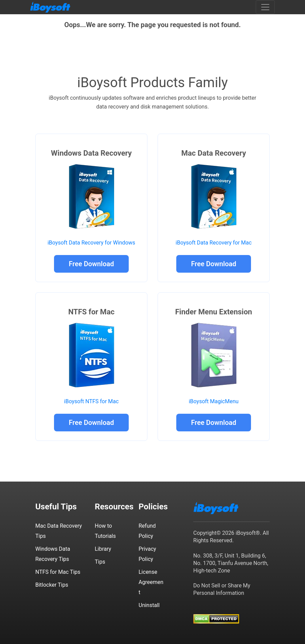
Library (103, 549)
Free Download (91, 264)
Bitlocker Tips (52, 585)
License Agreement (151, 582)
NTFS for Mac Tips (58, 572)
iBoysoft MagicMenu (214, 401)
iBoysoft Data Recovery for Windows (91, 243)
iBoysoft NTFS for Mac (92, 401)
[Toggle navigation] (265, 7)
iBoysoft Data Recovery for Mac (214, 243)
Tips (100, 562)
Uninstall (149, 605)
